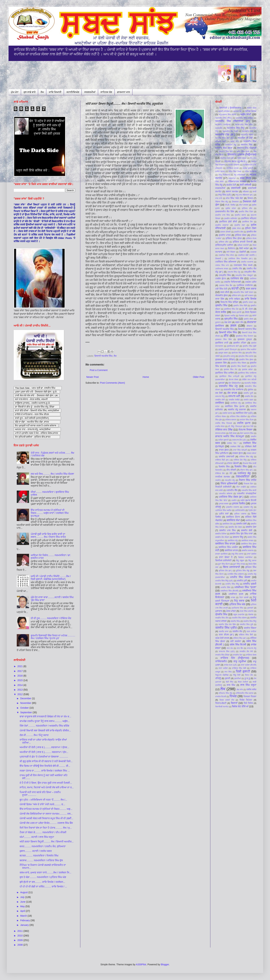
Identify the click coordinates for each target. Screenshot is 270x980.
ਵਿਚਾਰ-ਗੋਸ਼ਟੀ (221, 703)
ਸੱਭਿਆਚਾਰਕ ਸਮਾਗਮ (237, 181)
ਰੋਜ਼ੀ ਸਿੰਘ (230, 682)
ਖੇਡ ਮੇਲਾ (228, 322)
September (26, 712)
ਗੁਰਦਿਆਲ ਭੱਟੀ (233, 346)
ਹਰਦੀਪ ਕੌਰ (237, 269)
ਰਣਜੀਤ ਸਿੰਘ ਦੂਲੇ (247, 624)
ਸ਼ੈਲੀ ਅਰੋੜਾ (244, 248)
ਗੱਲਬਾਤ (250, 326)
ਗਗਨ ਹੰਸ (239, 322)
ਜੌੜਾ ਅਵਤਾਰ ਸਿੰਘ (247, 433)
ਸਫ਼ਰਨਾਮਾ (232, 178)
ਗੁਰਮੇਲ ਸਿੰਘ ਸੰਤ (231, 369)
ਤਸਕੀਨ (254, 436)
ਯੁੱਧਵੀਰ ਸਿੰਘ (221, 614)
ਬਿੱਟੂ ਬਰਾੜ (252, 560)
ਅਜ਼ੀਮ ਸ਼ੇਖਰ (252, 108)
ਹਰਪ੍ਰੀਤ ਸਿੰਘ (225, 275)
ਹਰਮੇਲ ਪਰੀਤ (251, 282)
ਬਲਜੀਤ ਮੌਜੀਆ (221, 534)
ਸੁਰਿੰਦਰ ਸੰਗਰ (241, 235)
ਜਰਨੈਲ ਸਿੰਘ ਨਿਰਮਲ (224, 423)
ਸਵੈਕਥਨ (246, 192)
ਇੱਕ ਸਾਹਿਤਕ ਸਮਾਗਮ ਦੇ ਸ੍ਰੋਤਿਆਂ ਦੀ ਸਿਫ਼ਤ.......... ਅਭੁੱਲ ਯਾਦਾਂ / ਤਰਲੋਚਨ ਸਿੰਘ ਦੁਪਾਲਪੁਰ (50, 513)
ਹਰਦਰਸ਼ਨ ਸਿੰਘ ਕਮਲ (243, 265)
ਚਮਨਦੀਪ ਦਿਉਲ (250, 383)
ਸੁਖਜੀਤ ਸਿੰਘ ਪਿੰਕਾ (246, 212)
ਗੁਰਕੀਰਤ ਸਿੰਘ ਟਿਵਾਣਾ (244, 336)
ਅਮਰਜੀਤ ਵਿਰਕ (247, 135)
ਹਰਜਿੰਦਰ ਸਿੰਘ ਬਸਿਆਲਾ (226, 262)
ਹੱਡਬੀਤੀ (243, 252)
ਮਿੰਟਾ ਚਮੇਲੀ (244, 597)
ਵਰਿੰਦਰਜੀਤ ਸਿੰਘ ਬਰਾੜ (245, 693)
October (25, 708)
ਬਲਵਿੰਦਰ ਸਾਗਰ (247, 540)
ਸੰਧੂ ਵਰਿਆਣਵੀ (240, 175)
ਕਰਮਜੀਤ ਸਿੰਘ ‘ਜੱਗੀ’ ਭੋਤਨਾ (243, 292)
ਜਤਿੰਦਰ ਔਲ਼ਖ (221, 416)
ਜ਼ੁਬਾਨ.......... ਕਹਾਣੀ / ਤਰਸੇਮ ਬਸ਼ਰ (36, 851)
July (23, 897)
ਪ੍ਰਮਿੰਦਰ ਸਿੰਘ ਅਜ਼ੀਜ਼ (223, 510)
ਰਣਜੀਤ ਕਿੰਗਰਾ (250, 628)
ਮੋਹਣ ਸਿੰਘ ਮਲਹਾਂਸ (247, 611)
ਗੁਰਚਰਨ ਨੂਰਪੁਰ (245, 339)
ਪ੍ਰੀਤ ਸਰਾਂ (224, 514)
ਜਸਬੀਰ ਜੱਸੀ (220, 400)
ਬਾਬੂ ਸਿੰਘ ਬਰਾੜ (237, 554)
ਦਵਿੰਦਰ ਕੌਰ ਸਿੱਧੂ (240, 460)
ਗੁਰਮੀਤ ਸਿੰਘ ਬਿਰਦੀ (239, 366)
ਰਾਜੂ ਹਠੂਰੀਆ (240, 661)
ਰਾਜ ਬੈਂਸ (240, 648)
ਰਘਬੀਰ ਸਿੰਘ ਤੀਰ (222, 618)
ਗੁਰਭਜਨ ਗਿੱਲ (221, 363)
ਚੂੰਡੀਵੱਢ (250, 390)
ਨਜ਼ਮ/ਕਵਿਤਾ (243, 477)
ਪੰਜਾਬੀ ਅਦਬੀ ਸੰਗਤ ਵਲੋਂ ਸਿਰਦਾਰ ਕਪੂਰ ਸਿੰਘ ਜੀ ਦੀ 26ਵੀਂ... (46, 818)
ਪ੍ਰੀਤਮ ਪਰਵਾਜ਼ (240, 514)
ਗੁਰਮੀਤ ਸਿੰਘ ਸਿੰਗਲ (239, 363)
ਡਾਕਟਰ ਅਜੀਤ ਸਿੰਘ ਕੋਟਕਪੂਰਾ (230, 436)
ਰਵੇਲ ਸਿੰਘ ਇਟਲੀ (238, 645)
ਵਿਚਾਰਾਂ (234, 703)
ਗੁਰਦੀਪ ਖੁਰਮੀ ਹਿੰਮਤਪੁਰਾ (228, 349)
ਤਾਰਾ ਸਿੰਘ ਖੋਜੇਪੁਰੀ (240, 450)
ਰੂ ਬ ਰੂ (247, 678)
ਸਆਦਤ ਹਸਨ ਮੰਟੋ (227, 158)
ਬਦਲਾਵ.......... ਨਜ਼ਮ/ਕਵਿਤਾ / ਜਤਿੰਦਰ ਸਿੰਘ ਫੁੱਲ (41, 860)
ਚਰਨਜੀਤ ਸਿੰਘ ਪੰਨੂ (228, 386)
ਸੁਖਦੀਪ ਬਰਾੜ (240, 215)
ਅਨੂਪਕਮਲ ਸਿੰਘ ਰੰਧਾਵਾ (228, 114)
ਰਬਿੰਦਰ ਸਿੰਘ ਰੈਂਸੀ (246, 635)
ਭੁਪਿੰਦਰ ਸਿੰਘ (251, 567)
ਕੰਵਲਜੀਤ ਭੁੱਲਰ (222, 295)
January (25, 925)
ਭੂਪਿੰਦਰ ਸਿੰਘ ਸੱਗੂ (243, 571)
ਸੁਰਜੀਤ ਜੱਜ (251, 232)
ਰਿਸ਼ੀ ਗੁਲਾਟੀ (243, 671)
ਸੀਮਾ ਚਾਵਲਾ (244, 205)
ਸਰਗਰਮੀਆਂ (90, 92)
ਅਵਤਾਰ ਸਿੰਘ (247, 145)
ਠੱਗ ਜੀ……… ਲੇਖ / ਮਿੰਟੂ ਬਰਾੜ (34, 735)
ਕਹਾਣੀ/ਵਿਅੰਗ (73, 92)
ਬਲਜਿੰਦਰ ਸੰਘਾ (233, 520)
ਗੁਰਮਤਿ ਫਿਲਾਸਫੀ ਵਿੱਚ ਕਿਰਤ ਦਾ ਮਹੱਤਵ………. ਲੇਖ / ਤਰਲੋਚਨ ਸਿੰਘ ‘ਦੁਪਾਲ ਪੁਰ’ (53, 637)
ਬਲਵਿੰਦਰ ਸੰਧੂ (233, 540)
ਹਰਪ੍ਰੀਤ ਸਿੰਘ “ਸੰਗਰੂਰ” (244, 275)
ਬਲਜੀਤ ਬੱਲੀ (242, 524)
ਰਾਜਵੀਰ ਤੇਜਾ (238, 655)
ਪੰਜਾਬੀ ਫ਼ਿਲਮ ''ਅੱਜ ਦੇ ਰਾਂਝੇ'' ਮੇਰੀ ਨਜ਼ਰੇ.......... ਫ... (42, 804)
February (25, 920)
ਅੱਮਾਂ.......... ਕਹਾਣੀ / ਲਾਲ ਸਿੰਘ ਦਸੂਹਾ (37, 837)
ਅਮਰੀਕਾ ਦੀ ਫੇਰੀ (245, 138)
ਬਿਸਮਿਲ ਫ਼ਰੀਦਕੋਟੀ (223, 560)
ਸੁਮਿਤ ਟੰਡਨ (251, 228)
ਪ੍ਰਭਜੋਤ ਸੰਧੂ (248, 507)
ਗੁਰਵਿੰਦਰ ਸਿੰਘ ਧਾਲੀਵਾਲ (247, 373)
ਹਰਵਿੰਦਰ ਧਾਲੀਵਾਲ (245, 285)
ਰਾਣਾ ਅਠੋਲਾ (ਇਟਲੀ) (249, 665)
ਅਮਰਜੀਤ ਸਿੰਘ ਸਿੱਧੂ (236, 128)
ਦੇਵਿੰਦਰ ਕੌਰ (220, 473)
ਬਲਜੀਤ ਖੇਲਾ (251, 527)
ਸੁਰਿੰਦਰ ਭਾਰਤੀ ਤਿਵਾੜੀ (243, 242)
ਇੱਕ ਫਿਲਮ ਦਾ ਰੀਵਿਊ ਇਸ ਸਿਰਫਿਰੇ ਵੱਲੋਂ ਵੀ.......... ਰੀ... (45, 766)
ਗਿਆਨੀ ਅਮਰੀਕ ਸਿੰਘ (103, 356)
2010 (20, 936)
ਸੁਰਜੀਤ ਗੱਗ (239, 232)
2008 (20, 945)
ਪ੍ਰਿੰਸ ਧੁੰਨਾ (252, 510)
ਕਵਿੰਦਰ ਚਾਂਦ (236, 295)
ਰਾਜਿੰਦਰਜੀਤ (221, 661)
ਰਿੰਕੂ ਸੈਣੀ (237, 675)
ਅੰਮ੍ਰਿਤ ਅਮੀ (221, 141)
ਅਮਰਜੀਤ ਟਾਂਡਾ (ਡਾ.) (225, 134)
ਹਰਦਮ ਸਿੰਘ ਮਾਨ (222, 265)
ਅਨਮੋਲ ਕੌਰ (238, 111)
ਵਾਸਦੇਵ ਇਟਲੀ (221, 697)
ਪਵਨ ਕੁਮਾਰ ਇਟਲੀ (248, 500)
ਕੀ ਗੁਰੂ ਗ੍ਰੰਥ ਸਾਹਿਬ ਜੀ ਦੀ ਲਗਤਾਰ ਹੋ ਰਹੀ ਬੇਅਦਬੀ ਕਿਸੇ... (46, 761)
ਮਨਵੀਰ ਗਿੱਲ (225, 587)
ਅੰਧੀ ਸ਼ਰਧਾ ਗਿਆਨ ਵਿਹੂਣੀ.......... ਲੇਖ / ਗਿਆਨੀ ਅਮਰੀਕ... (47, 842)
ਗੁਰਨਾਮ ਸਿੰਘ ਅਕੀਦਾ (249, 349)
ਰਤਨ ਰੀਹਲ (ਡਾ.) (226, 635)
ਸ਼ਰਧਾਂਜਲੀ (236, 188)
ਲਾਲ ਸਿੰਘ (231, 685)
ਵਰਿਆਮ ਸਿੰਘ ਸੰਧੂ (225, 693)
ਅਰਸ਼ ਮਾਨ (235, 141)
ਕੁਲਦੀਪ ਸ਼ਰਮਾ (248, 302)
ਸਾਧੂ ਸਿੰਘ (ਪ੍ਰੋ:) (225, 195)
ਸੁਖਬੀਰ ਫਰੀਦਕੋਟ (231, 218)
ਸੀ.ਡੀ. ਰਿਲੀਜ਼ (230, 205)
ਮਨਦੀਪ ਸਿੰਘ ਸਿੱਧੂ (232, 584)
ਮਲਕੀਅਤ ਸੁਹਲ (236, 594)
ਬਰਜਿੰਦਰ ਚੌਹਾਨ (233, 517)
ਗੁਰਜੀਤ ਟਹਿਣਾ (240, 343)
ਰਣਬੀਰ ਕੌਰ (237, 631)
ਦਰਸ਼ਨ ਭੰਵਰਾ (252, 453)
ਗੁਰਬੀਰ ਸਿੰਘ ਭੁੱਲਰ (246, 360)
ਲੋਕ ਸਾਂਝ (240, 690)
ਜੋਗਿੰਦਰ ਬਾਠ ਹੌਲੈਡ (224, 430)
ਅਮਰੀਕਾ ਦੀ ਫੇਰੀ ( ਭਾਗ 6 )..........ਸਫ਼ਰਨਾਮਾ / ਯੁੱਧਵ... (44, 747)
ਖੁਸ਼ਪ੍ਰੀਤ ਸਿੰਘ (231, 319)
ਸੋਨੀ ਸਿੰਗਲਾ (231, 252)
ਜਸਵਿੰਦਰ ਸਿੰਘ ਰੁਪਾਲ (235, 406)
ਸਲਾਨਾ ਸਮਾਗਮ (232, 192)
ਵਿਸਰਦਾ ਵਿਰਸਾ (250, 697)
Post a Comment (99, 370)
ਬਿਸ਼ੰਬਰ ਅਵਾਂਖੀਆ (245, 557)
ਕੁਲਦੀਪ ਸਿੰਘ (221, 305)
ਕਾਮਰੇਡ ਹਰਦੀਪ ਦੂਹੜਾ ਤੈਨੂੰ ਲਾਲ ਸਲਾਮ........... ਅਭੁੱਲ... (45, 721)
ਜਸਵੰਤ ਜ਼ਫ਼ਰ (248, 400)
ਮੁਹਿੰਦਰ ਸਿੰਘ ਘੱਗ (237, 604)
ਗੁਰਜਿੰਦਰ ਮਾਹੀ (222, 343)
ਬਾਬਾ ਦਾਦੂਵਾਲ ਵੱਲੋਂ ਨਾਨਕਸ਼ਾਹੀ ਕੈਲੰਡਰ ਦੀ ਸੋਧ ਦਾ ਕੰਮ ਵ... (45, 717)
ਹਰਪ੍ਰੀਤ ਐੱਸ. (250, 272)
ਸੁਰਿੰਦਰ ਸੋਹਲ (251, 238)
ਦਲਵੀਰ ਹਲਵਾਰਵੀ (227, 457)
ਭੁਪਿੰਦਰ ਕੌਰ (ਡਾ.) (226, 571)
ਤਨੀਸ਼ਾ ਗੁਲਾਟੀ (223, 440)
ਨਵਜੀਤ (218, 480)
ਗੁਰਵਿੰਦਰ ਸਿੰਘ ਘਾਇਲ (225, 373)
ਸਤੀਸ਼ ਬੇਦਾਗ (220, 171)
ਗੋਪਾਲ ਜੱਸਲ (234, 380)
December (26, 698)
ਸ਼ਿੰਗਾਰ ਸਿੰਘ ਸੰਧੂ (222, 202)
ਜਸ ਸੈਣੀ (219, 393)
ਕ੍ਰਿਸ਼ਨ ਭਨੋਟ (244, 316)
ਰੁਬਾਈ (228, 678)
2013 (20, 690)
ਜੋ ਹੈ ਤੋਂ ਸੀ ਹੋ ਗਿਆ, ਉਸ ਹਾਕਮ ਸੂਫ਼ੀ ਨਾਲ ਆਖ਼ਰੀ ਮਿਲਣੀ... (46, 783)
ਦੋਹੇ (231, 473)
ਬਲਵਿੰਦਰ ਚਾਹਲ (231, 550)
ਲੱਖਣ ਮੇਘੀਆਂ (243, 682)
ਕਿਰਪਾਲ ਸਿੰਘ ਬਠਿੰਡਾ (229, 302)
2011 (20, 931)
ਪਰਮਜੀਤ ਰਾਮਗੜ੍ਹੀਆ (247, 494)
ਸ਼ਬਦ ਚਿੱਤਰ (245, 178)
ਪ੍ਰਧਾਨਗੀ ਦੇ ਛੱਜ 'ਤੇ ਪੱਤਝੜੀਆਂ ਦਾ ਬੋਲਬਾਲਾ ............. (44, 757)
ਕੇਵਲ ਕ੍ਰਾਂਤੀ (237, 312)
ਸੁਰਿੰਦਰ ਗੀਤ (224, 242)
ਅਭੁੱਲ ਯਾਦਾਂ (246, 114)
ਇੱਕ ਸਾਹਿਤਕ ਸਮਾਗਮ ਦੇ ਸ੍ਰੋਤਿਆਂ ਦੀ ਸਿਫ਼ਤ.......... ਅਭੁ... (46, 809)
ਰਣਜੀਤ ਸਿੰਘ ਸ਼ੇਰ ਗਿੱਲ (227, 624)
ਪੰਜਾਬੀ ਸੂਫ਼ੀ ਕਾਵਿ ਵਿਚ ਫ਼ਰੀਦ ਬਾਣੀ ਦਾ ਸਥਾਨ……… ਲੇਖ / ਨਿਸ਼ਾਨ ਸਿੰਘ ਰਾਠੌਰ (48, 535)
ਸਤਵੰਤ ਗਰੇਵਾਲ (234, 165)
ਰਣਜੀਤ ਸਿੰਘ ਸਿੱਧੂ (250, 621)
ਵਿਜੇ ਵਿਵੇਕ (248, 703)
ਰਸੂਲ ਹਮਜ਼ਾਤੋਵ (239, 614)
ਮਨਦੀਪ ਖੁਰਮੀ (250, 584)
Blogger (165, 964)
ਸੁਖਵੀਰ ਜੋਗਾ (240, 225)
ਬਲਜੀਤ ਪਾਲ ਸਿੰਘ (228, 530)
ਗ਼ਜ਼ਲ (233, 326)
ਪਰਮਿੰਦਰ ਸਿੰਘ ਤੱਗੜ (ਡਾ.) (231, 497)
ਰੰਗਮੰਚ (251, 614)
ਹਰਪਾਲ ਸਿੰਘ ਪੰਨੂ (234, 272)
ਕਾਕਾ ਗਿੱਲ (220, 299)
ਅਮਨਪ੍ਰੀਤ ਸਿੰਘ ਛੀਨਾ (244, 125)
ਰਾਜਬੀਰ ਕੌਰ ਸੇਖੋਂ (246, 651)
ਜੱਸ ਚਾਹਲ (232, 393)
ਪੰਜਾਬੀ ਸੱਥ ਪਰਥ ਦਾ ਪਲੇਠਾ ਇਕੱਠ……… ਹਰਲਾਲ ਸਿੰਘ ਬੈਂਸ (46, 823)
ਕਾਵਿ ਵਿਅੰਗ (250, 299)
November (26, 703)
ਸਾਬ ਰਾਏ (219, 198)
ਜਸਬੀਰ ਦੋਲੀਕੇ (234, 400)
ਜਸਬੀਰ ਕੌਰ (249, 396)
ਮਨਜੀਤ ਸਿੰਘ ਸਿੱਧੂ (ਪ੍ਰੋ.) (224, 581)
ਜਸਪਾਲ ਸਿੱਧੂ (220, 396)
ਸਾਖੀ (255, 192)
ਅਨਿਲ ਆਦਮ (251, 111)
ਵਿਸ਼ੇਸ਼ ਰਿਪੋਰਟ (246, 700)
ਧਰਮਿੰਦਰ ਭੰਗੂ (244, 473)
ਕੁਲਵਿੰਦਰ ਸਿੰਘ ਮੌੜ (231, 309)
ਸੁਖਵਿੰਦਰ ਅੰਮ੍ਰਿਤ (249, 218)
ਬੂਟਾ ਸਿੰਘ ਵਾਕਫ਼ (239, 564)
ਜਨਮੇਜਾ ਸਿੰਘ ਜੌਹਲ (247, 420)
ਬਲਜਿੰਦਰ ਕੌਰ (228, 524)
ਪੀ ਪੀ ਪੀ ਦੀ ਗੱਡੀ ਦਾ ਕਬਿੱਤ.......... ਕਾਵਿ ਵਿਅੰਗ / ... (43, 887)
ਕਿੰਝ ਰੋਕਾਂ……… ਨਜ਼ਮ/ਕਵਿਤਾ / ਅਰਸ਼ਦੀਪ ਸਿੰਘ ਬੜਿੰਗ (44, 726)
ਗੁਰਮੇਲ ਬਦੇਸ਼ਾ (247, 369)
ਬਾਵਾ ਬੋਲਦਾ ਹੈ (226, 557)
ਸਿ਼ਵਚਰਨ (235, 202)
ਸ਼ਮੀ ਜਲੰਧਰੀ (246, 185)
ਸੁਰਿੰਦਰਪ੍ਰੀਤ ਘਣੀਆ (224, 245)
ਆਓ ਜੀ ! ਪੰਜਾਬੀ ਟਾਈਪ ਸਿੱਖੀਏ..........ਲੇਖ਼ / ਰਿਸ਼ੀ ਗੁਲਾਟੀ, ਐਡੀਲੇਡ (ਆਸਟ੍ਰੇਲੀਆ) (51, 578)
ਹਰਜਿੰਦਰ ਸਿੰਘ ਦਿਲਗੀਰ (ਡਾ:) (240, 259)
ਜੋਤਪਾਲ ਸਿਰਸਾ (246, 430)
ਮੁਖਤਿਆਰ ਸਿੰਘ (237, 608)
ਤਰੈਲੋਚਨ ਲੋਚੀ (251, 447)
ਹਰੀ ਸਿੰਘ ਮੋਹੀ (221, 289)
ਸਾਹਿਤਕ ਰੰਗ (106, 92)
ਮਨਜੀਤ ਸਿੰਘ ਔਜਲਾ (240, 577)
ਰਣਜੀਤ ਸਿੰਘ (235, 621)
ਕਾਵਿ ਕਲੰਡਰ (234, 299)
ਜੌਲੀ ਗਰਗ (233, 433)
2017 (20, 671)
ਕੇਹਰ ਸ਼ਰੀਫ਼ (221, 312)
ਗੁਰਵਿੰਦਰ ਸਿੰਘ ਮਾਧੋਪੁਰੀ (229, 376)
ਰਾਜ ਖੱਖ (230, 648)
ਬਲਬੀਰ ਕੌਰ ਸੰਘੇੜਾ (222, 537)
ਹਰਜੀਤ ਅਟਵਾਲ (247, 262)
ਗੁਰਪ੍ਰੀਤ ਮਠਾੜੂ (229, 356)
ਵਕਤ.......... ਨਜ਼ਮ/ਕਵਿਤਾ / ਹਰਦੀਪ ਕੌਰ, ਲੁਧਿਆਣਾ (43, 846)
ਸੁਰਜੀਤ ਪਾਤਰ (225, 235)
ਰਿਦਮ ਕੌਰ (249, 675)
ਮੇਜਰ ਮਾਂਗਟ (231, 611)
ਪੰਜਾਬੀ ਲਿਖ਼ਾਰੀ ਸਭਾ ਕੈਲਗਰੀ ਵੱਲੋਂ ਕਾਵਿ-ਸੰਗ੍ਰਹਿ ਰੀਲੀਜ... (45, 731)
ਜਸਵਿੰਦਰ (220, 403)
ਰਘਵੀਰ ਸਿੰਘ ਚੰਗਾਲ (239, 618)
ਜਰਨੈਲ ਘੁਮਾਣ (244, 423)
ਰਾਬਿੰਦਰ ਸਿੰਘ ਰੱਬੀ (239, 668)
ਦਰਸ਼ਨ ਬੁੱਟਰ (238, 453)
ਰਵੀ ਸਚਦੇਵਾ (236, 641)
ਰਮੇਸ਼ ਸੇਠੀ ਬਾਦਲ (222, 638)
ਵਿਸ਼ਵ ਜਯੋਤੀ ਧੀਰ (227, 700)
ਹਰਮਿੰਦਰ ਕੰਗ (237, 278)
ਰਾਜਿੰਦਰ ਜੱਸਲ (251, 655)
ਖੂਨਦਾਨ (218, 322)
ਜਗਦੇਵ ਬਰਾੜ (227, 413)
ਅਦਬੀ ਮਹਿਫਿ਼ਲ (224, 111)
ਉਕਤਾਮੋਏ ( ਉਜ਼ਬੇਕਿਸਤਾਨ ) (231, 108)
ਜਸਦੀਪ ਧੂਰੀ (248, 393)
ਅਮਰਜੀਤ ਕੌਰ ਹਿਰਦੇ (230, 131)
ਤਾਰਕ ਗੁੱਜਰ (224, 450)
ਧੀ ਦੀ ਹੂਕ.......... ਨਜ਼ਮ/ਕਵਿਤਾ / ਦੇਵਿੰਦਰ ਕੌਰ (51, 618)
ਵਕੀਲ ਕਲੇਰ (251, 690)
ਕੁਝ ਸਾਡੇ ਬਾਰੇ (30, 92)
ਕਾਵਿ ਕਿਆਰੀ (55, 92)
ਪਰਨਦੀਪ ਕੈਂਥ (232, 490)
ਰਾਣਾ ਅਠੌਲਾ (223, 668)
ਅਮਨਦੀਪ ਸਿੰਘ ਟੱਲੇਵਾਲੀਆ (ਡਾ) (232, 121)
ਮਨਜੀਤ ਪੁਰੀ (242, 581)
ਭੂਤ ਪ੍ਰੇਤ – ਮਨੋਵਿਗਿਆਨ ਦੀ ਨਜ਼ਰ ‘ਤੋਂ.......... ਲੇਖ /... (43, 800)
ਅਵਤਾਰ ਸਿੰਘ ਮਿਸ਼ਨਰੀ (247, 148)
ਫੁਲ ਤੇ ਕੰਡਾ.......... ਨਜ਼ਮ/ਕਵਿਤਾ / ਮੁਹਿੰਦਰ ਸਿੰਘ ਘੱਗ (43, 877)
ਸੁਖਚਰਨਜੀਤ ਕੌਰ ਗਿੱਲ (225, 212)
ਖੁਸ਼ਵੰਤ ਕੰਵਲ (248, 319)
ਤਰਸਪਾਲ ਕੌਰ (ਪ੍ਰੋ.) (239, 440)
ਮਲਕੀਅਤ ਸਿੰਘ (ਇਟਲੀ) (229, 591)
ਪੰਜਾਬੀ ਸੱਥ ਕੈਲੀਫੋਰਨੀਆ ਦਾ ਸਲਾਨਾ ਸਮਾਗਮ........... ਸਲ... (46, 814)
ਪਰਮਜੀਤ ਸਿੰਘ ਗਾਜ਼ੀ (249, 490)
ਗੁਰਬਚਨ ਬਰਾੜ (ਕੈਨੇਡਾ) (225, 360)
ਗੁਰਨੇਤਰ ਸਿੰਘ (237, 353)
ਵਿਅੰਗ (233, 696)
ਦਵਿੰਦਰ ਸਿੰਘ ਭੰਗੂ (246, 457)
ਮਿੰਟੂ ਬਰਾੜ (239, 601)
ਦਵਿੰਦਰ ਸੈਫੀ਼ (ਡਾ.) (222, 460)
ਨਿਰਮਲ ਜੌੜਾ (248, 484)
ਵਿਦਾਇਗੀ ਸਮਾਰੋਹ (222, 707)
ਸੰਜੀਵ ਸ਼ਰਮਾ (242, 158)
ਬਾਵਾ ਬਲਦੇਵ (252, 554)
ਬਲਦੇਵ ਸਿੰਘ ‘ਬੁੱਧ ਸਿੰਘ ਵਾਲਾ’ (242, 534)
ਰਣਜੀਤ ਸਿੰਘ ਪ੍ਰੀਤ (226, 628)
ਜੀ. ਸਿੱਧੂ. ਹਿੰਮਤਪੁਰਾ (235, 426)
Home (146, 377)
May (23, 906)
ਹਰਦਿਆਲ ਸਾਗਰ (222, 269)
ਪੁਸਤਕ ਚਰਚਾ (224, 504)
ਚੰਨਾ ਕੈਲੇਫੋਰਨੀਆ (235, 383)
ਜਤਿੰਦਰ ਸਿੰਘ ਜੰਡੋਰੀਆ (238, 416)
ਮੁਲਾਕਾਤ (219, 611)
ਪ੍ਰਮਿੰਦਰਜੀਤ (240, 510)
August (24, 892)
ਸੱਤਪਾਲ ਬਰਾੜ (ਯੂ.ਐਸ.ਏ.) (236, 161)
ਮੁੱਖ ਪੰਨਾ (15, 92)
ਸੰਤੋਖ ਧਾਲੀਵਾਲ (251, 171)
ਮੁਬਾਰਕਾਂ (250, 608)
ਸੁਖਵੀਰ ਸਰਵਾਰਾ (222, 225)
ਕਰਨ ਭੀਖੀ (225, 292)
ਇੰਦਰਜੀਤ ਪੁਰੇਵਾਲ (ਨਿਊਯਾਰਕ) (242, 154)
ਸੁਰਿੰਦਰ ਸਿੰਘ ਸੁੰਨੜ (234, 238)
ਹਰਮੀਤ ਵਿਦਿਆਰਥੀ (232, 282)
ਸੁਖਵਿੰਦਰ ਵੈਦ (248, 222)
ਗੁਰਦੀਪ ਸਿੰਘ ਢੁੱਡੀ (249, 346)
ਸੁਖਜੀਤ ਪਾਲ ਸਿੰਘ (223, 215)
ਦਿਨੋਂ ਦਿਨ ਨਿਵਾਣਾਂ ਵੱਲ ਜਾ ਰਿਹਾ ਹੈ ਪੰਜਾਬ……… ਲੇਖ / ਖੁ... (46, 828)
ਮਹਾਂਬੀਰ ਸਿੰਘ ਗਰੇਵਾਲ (236, 574)
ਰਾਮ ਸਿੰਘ (228, 672)
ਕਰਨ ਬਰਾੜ (251, 289)
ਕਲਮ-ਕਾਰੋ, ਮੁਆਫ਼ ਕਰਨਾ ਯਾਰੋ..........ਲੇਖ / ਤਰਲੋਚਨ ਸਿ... (45, 873)
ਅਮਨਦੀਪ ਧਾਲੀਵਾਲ (223, 125)
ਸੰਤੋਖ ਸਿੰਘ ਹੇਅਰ (235, 171)
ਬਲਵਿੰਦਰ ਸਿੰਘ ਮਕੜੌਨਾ (228, 547)
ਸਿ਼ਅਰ (250, 198)
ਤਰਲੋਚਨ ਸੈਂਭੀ (235, 447)
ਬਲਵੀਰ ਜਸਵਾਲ (248, 550)
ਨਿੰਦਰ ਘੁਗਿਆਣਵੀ (229, 483)
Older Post (199, 377)
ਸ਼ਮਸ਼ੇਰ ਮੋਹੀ (231, 185)
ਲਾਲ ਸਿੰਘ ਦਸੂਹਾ (248, 685)
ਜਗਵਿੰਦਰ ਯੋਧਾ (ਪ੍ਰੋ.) (244, 413)
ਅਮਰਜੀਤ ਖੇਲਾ (248, 131)
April (23, 911)
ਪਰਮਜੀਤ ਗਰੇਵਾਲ (226, 494)
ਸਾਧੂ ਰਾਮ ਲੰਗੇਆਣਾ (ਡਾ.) (244, 195)
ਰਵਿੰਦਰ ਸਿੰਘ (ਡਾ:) (240, 638)
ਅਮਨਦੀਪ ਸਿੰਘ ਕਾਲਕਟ (244, 118)
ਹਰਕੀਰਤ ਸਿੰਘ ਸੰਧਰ (226, 255)
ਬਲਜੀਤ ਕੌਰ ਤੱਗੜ (235, 527)
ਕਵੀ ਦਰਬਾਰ (249, 295)
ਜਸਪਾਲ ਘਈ (234, 396)
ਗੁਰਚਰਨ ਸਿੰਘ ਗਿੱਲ (224, 339)
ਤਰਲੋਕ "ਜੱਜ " (233, 443)
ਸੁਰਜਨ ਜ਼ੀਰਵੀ (225, 232)
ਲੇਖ (42, 92)
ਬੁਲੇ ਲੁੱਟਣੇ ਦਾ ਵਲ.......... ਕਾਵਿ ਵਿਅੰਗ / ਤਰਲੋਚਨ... (42, 882)
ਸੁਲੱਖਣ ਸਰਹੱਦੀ (243, 245)
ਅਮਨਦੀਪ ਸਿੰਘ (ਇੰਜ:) (224, 118)
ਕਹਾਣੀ (235, 289)
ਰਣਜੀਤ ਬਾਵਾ (224, 631)
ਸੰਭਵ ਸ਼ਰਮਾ (220, 181)
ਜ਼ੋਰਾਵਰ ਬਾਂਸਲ (220, 433)
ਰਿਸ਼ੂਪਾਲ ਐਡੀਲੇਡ (222, 675)
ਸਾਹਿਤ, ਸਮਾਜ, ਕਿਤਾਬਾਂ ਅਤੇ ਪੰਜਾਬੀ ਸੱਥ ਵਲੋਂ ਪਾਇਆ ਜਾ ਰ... (47, 787)
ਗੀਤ (226, 336)
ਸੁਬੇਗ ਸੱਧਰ (237, 228)
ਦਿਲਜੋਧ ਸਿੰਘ (224, 467)
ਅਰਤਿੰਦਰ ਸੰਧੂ (231, 145)
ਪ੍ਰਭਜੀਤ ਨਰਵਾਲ (232, 507)
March (24, 916)
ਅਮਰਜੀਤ (219, 128)
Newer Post (92, 377)
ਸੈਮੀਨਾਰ (231, 248)
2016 (20, 676)
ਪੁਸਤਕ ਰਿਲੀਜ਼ (238, 503)
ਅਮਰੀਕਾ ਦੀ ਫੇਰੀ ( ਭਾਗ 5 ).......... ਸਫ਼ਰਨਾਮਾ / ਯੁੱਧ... (44, 752)
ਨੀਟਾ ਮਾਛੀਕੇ (241, 487)
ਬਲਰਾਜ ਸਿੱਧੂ (238, 537)
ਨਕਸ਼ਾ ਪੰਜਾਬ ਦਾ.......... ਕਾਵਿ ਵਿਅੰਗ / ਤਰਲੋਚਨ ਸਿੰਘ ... (45, 771)
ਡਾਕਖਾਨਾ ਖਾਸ (124, 92)
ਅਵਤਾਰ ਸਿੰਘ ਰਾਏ (226, 151)
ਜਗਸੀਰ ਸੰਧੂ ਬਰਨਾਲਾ (237, 410)
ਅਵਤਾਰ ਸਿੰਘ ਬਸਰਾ (224, 148)
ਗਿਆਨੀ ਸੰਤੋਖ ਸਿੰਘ (228, 332)
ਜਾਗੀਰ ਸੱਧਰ (220, 426)
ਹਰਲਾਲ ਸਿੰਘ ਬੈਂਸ (226, 285)
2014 (20, 685)
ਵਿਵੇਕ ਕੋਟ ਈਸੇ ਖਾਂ (240, 706)
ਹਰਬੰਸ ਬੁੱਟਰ (221, 279)
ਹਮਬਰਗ (253, 252)
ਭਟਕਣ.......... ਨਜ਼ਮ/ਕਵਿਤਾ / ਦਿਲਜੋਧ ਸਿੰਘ (39, 856)
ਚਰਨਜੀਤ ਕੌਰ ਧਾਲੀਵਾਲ (234, 390)
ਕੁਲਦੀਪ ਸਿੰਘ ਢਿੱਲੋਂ (240, 306)
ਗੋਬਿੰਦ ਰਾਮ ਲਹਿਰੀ (249, 380)
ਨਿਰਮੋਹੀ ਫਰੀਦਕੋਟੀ (223, 487)
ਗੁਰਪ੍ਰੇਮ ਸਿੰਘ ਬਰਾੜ (246, 356)
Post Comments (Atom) (113, 383)
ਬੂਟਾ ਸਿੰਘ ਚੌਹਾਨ (224, 564)
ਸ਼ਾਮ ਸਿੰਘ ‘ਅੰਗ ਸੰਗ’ (235, 198)
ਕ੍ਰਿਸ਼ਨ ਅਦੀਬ (230, 316)
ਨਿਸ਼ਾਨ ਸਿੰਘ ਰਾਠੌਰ (248, 480)
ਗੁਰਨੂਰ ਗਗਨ (223, 353)
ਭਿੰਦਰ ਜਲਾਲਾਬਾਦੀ (231, 567)
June (23, 902)
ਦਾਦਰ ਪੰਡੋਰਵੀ (233, 463)
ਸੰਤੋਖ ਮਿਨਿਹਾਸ (224, 175)
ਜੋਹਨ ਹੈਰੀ (250, 426)
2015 (20, 680)
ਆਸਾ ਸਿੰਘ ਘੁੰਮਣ (243, 151)
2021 (20, 666)
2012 (20, 694)
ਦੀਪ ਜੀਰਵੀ (231, 470)
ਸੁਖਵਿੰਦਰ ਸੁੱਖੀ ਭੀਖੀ (228, 222)
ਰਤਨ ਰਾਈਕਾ (251, 631)
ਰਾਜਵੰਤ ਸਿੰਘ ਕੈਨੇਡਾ (222, 655)
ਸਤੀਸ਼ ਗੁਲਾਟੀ (248, 168)
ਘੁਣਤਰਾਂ (221, 383)
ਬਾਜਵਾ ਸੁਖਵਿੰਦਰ (221, 554)
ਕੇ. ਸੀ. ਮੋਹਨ (248, 309)
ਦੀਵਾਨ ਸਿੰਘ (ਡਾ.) (247, 470)
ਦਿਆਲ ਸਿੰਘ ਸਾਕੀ (250, 463)
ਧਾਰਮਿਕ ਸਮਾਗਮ (223, 477)
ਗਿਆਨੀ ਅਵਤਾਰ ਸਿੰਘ (247, 329)
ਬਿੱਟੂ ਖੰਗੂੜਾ (240, 560)
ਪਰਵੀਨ (234, 500)
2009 (20, 940)
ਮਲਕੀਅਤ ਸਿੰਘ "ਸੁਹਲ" (245, 587)
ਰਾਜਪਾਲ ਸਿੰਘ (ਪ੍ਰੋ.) (227, 651)
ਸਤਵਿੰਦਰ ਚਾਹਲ (233, 168)
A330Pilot (141, 964)
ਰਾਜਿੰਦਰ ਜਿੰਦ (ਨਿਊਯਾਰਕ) (235, 658)
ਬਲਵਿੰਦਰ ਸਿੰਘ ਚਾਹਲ (225, 544)
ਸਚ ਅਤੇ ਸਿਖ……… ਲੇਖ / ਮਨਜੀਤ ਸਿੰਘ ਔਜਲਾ (52, 474)
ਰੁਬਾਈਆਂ (238, 678)
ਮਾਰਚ (233, 597)
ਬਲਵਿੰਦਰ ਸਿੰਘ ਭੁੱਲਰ (249, 544)
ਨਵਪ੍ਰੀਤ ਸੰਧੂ (230, 480)
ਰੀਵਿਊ (218, 678)
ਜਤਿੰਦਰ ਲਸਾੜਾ (231, 420)
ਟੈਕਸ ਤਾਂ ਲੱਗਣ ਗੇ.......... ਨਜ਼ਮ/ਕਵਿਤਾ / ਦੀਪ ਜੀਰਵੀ (43, 832)
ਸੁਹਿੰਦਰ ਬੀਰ (247, 208)
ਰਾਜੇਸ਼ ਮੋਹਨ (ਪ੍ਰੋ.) (231, 665)
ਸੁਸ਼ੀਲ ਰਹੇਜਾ (231, 208)
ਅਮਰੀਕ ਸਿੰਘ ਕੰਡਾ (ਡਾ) (224, 138)
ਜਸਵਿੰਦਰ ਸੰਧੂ (235, 403)
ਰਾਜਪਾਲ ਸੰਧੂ (252, 648)
